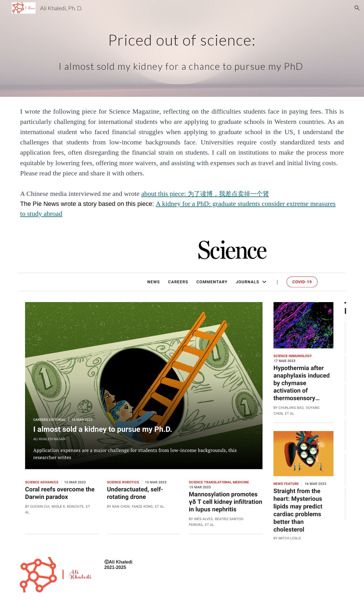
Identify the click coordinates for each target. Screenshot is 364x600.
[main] (182, 49)
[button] (357, 8)
